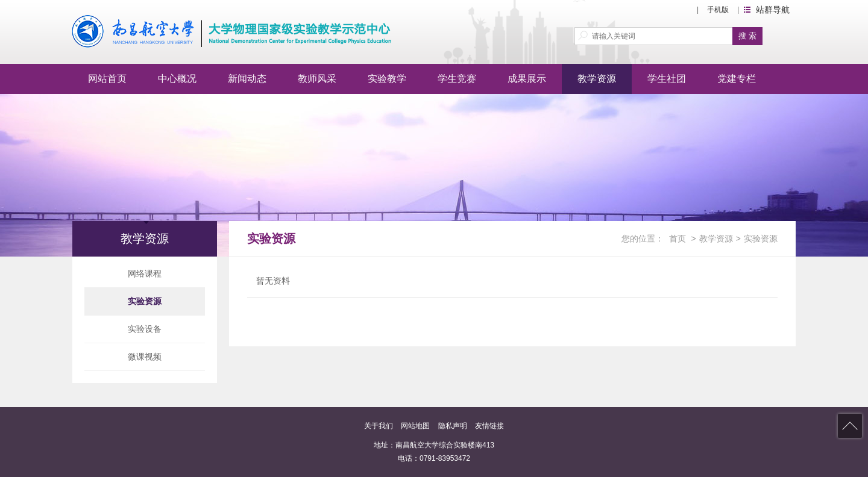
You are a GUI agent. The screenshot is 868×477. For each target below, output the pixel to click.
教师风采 (317, 79)
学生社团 (667, 79)
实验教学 (387, 79)
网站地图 (415, 426)
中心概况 (177, 79)
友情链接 (489, 426)
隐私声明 (453, 426)
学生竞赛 (457, 79)
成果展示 (527, 79)
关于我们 (379, 426)
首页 (678, 238)
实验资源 (145, 301)
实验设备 (145, 329)
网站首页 (107, 79)
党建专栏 (737, 79)
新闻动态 (247, 79)
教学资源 (597, 79)
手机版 (718, 10)
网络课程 (145, 273)
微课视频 (145, 357)
